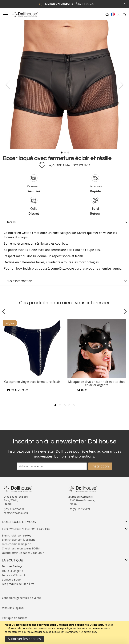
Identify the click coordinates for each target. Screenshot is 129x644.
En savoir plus (88, 632)
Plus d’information (19, 281)
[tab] (64, 222)
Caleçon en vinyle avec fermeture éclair (32, 382)
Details (11, 222)
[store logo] (25, 15)
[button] (8, 85)
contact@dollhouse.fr (16, 513)
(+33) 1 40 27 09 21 (14, 509)
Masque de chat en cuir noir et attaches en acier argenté (97, 383)
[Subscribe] (100, 466)
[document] (65, 632)
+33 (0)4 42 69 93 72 (79, 509)
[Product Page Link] (32, 377)
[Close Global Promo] (124, 3)
